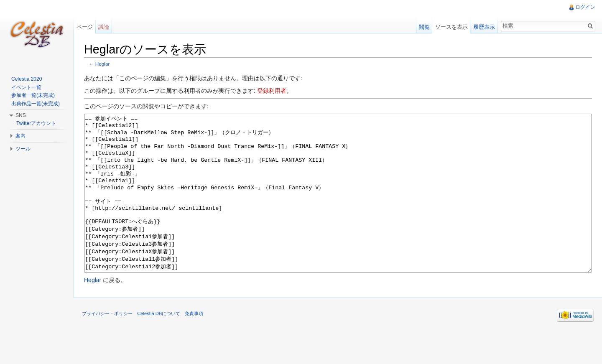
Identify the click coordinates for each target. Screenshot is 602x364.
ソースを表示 (451, 27)
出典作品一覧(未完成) (36, 104)
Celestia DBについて (159, 345)
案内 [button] (20, 136)
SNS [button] (21, 115)
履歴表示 (484, 27)
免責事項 (194, 345)
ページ (85, 27)
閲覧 (424, 27)
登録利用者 (272, 91)
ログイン (585, 7)
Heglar (103, 64)
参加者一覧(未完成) (33, 95)
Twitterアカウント (36, 123)
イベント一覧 (26, 87)
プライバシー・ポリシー (107, 345)
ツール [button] (23, 149)
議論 (104, 27)
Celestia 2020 (27, 79)
